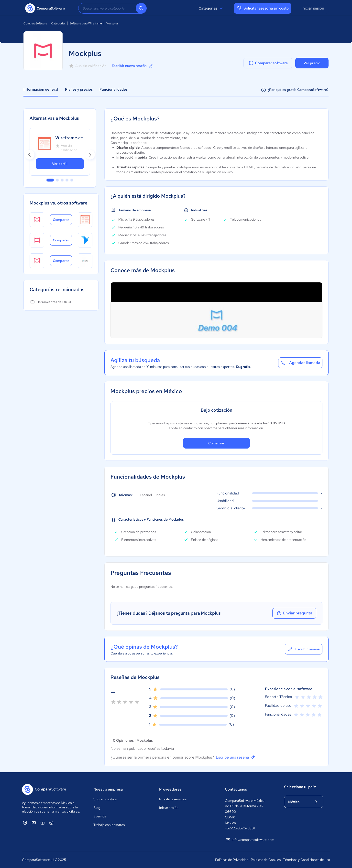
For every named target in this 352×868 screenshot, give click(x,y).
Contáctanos (236, 789)
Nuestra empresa (108, 789)
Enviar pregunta (294, 613)
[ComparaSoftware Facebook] (43, 823)
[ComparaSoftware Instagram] (51, 823)
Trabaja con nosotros (109, 825)
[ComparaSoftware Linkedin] (25, 823)
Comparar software (268, 63)
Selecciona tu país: (300, 787)
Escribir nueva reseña (133, 66)
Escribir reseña (304, 649)
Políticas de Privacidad (232, 860)
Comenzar (216, 443)
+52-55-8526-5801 (240, 828)
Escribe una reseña (236, 757)
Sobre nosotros (105, 799)
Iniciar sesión (313, 8)
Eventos (100, 816)
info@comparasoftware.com (250, 840)
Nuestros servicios (173, 799)
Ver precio (312, 63)
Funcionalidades (114, 89)
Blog (97, 808)
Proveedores (170, 789)
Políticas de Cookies (266, 860)
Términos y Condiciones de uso (307, 860)
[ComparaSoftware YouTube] (34, 823)
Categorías (211, 8)
